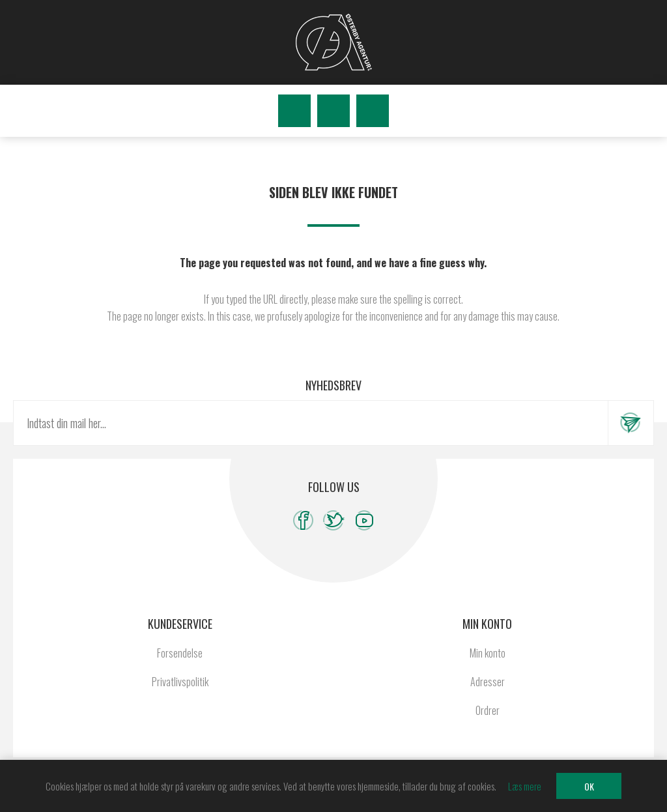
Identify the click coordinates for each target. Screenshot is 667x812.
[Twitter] (334, 520)
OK (589, 786)
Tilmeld (631, 423)
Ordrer (488, 710)
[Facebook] (303, 520)
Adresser (488, 682)
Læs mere (525, 786)
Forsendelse (180, 653)
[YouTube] (364, 520)
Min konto (488, 653)
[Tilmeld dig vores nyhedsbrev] (311, 423)
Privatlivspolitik (180, 682)
